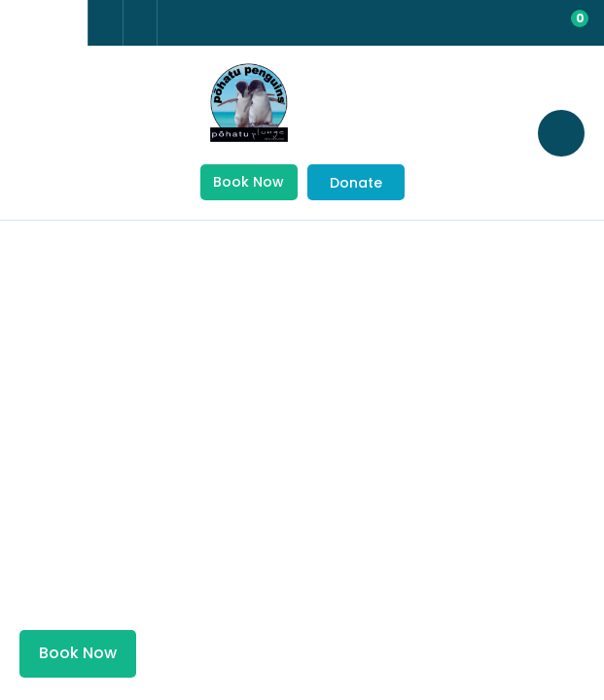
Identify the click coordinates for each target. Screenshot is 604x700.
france (26, 23)
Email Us (140, 22)
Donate (356, 183)
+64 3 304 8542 (106, 23)
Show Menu (39, 132)
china (61, 23)
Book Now (249, 182)
